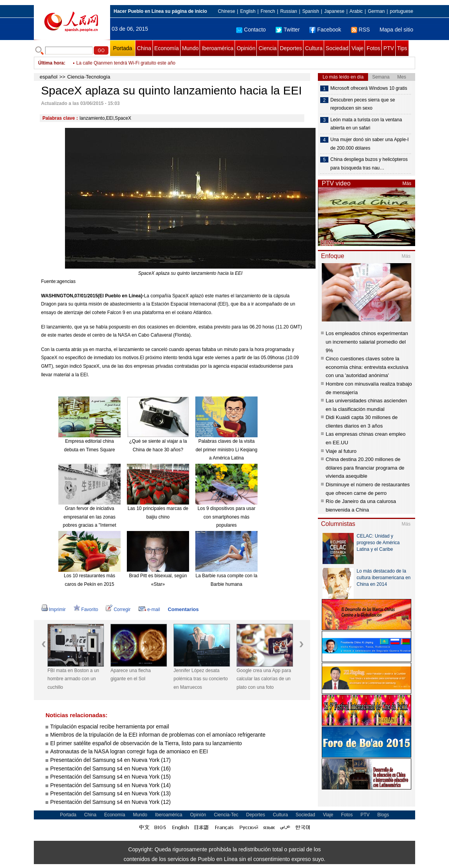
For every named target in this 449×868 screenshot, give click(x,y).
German (376, 11)
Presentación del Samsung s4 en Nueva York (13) (110, 793)
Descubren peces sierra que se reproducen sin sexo (363, 104)
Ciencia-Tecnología (89, 77)
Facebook (325, 30)
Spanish (311, 11)
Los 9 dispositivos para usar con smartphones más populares (227, 517)
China (144, 48)
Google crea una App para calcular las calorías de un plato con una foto (264, 679)
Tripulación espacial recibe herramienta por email (110, 727)
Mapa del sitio (396, 30)
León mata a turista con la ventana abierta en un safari (366, 124)
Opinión (246, 48)
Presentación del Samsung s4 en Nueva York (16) (110, 768)
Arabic (356, 11)
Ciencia (267, 48)
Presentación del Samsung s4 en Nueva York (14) (110, 785)
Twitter (288, 30)
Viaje (357, 48)
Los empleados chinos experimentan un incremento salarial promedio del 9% (367, 342)
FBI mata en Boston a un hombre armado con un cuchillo (73, 679)
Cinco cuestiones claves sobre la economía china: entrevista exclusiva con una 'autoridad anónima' (367, 367)
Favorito (86, 610)
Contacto (251, 30)
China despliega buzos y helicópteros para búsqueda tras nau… (369, 164)
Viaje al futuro (341, 451)
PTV (388, 48)
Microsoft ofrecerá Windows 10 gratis (369, 88)
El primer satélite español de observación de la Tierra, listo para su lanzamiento (146, 743)
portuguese (402, 11)
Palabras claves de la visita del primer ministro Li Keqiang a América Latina (227, 450)
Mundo (190, 48)
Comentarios (183, 609)
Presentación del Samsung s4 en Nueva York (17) (110, 760)
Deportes (291, 48)
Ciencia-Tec (226, 815)
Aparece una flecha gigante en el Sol (131, 675)
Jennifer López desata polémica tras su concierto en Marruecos (201, 679)
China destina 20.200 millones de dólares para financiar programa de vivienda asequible (365, 468)
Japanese (334, 11)
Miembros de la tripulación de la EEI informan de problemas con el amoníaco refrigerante (158, 735)
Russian (289, 11)
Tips (402, 48)
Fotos (373, 48)
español (49, 77)
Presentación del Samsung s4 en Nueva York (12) (110, 802)
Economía (167, 48)
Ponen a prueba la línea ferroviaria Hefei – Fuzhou (129, 63)
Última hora (51, 63)
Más (407, 183)
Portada (122, 48)
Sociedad (337, 48)
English (248, 11)
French (268, 11)
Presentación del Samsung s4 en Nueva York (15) (110, 777)
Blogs (383, 815)
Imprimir (53, 610)
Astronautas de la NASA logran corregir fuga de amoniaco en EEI (129, 751)
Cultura (314, 48)
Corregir (118, 610)
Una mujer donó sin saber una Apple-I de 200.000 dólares (369, 144)
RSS (360, 30)
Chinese (226, 11)
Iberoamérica (217, 48)
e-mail (149, 610)
